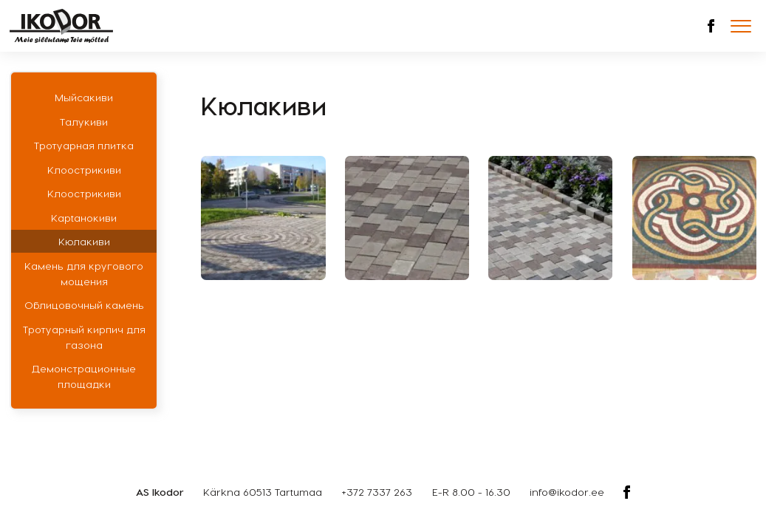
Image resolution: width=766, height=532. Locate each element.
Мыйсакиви (84, 97)
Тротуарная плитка (84, 145)
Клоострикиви (84, 170)
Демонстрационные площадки (84, 376)
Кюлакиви (84, 241)
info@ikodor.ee (567, 492)
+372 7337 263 (377, 492)
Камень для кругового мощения (84, 273)
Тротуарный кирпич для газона (84, 337)
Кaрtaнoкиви (84, 218)
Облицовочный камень (84, 305)
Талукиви (84, 122)
